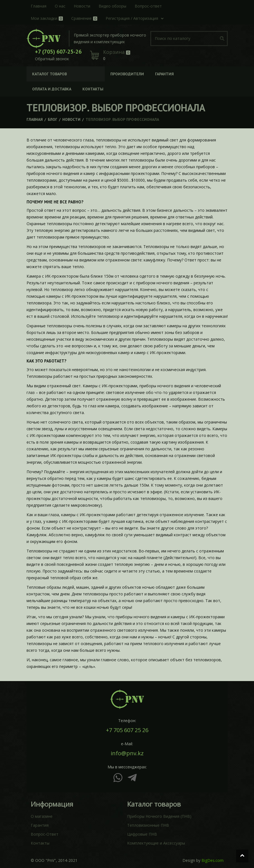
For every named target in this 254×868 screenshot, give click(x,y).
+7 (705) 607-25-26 (58, 52)
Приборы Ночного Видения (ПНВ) (159, 816)
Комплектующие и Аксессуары (156, 843)
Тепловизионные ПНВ (148, 825)
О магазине (42, 816)
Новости (71, 119)
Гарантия (40, 825)
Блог (53, 119)
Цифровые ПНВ (142, 834)
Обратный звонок (52, 59)
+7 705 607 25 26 (127, 730)
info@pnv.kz (127, 753)
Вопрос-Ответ (45, 834)
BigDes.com (213, 860)
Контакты (40, 843)
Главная (35, 119)
